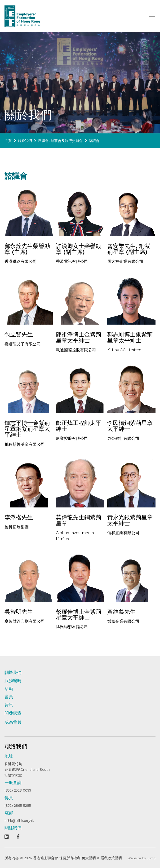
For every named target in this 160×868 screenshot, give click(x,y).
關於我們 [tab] (13, 673)
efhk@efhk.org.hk (19, 821)
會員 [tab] (9, 697)
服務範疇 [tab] (13, 681)
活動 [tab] (9, 689)
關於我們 (25, 141)
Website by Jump (142, 858)
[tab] (80, 724)
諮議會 (94, 141)
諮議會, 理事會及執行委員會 (60, 141)
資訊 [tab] (9, 705)
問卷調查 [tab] (13, 713)
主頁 (8, 141)
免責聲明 (89, 858)
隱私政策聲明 (111, 858)
